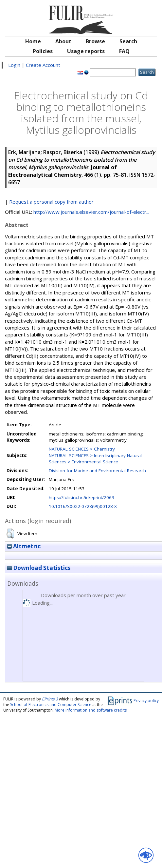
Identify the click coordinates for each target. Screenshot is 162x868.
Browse (95, 41)
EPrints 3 (50, 699)
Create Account (43, 65)
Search (128, 41)
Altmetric (24, 546)
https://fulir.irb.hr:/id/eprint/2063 (81, 497)
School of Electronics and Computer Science (51, 705)
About (63, 41)
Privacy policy (146, 701)
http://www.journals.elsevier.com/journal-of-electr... (91, 212)
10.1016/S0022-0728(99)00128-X (83, 506)
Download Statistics (39, 568)
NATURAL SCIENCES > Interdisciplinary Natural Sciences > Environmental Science (95, 459)
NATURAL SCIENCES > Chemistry (82, 449)
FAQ (124, 51)
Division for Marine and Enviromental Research (97, 471)
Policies (43, 51)
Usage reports (86, 51)
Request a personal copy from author (51, 202)
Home (33, 41)
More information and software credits (91, 710)
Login (14, 65)
